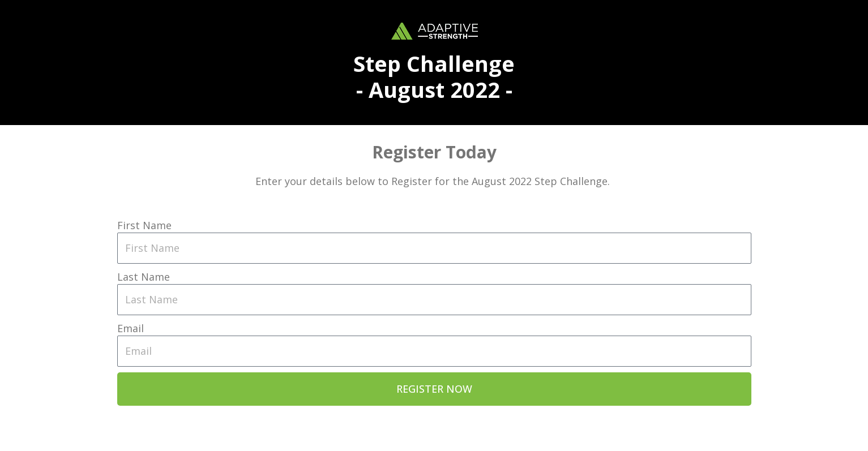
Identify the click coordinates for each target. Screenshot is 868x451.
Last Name (144, 277)
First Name (144, 225)
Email (131, 328)
